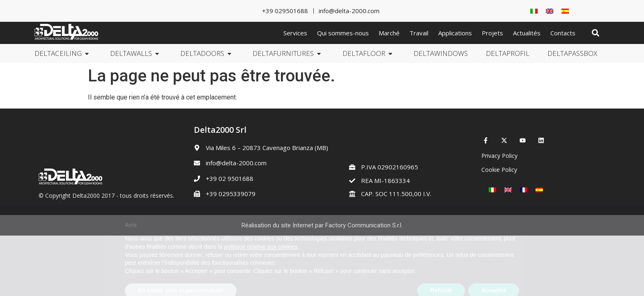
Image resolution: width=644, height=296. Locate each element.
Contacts (563, 33)
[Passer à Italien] (534, 11)
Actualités (527, 33)
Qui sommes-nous (343, 33)
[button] (595, 33)
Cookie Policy (499, 170)
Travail (419, 33)
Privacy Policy (499, 156)
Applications (455, 33)
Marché (389, 33)
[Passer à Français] (524, 190)
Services (295, 33)
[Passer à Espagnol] (565, 11)
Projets (492, 33)
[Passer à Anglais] (550, 11)
